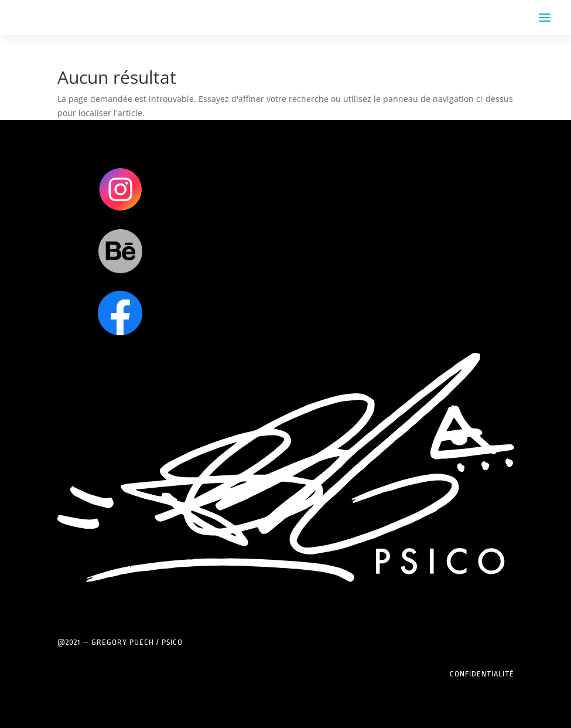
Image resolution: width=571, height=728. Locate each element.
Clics (120, 189)
